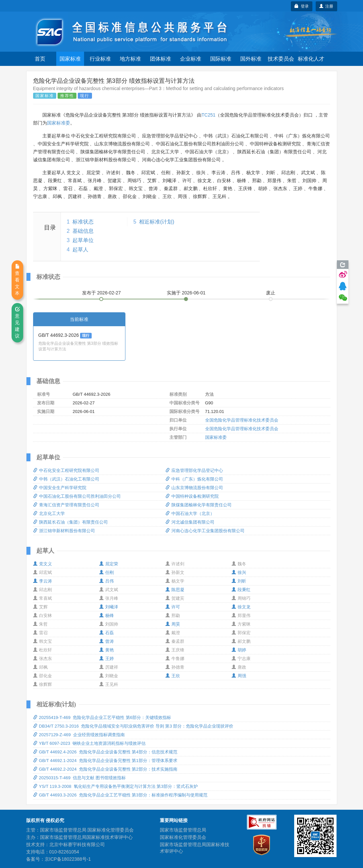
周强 (239, 676)
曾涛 (107, 641)
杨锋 (107, 615)
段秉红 (241, 590)
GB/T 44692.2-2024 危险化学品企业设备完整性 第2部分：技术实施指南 (105, 769)
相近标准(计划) (157, 222)
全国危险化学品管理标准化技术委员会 (242, 420)
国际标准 (221, 59)
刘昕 (239, 581)
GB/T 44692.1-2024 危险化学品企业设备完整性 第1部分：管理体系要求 (105, 761)
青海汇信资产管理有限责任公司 (66, 505)
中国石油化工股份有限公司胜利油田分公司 (77, 496)
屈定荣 (109, 564)
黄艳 (107, 650)
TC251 (208, 115)
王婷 (107, 659)
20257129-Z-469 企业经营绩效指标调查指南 (79, 735)
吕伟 (107, 581)
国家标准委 (59, 123)
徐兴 (239, 572)
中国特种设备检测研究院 (192, 496)
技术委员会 (281, 59)
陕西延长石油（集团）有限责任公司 (70, 522)
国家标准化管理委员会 (183, 837)
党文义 (43, 564)
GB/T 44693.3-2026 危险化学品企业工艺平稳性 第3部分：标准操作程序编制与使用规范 (120, 795)
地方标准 (130, 59)
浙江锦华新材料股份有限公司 (64, 531)
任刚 (107, 572)
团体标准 (160, 59)
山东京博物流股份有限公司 (194, 488)
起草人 (80, 250)
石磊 (107, 633)
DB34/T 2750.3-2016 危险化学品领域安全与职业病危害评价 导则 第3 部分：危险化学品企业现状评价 (133, 726)
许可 (173, 607)
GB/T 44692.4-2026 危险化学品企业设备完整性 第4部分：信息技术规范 (105, 752)
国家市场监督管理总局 (183, 830)
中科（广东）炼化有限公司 (194, 479)
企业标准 (191, 59)
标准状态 (83, 222)
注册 (326, 6)
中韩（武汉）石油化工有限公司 (66, 479)
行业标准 (100, 59)
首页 (40, 59)
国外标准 (251, 59)
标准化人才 (311, 59)
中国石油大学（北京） (190, 513)
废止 (271, 293)
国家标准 (70, 59)
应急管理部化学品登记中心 (194, 470)
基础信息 (83, 231)
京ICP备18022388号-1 (68, 859)
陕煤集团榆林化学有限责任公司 (199, 505)
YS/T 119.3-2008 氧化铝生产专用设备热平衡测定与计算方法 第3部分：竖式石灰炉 (115, 786)
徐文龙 (241, 607)
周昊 (173, 624)
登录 (302, 6)
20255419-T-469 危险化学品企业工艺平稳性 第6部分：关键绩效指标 (102, 717)
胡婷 (239, 650)
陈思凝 (175, 590)
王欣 (173, 676)
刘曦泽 (109, 607)
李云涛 (43, 581)
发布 (102, 293)
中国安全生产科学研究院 (60, 488)
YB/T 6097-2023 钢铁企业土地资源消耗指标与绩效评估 (90, 743)
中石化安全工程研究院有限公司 (66, 470)
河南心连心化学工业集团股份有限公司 (205, 531)
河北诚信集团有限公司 (190, 522)
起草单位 (83, 240)
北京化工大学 (49, 513)
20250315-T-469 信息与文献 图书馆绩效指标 (79, 778)
